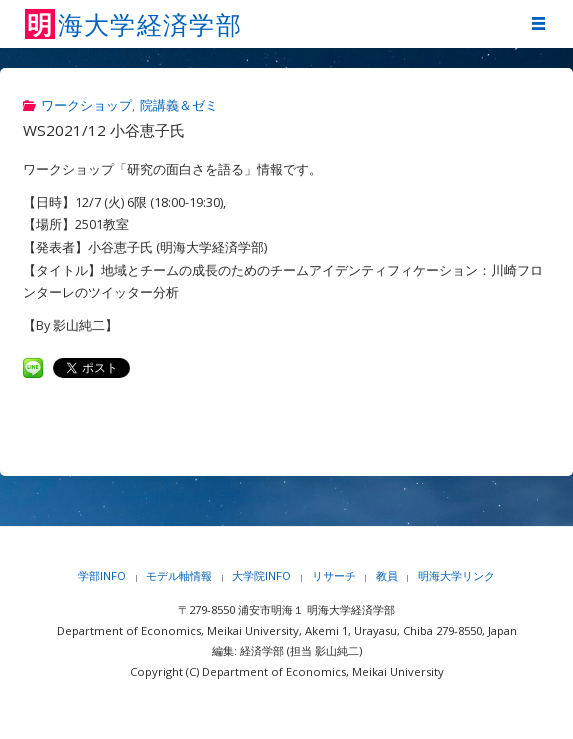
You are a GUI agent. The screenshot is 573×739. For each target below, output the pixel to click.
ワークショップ (86, 105)
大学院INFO (261, 575)
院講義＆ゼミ (179, 105)
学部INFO (102, 575)
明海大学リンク (456, 575)
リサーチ (334, 575)
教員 (387, 575)
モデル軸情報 (179, 575)
